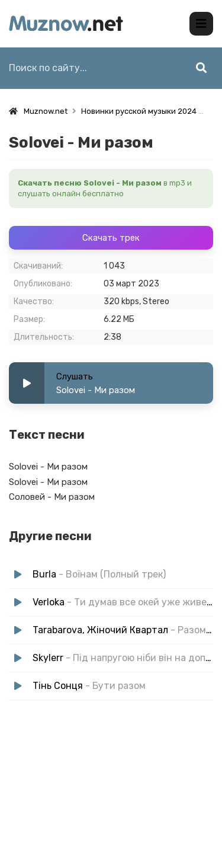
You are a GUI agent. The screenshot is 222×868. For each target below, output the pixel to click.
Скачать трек (111, 238)
